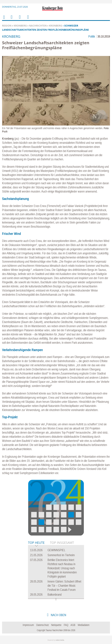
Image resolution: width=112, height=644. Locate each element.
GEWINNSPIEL (56, 550)
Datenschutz (43, 625)
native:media (60, 640)
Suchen (19, 19)
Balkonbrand (55, 594)
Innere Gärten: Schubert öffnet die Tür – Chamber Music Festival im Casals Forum (64, 586)
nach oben (58, 615)
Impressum (28, 625)
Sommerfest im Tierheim (61, 555)
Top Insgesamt (62, 543)
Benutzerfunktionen (28, 19)
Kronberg (20, 26)
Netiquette (56, 625)
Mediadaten (84, 625)
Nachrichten (38, 26)
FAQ (66, 625)
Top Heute (36, 543)
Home (4, 19)
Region (7, 26)
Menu (11, 19)
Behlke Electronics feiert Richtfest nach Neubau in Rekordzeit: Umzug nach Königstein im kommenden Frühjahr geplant (62, 568)
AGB (73, 625)
